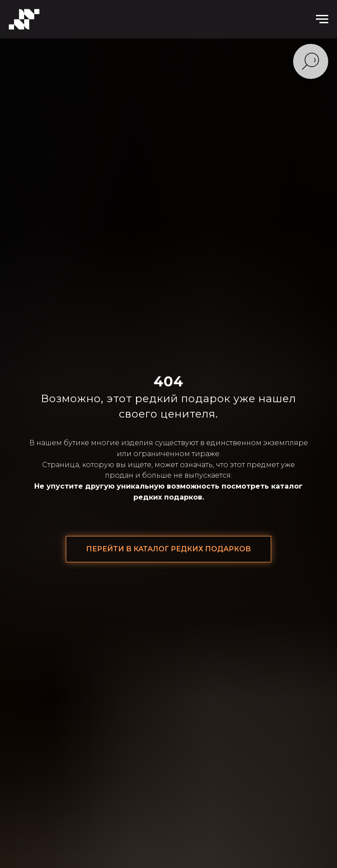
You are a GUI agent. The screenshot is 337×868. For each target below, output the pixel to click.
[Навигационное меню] (322, 19)
